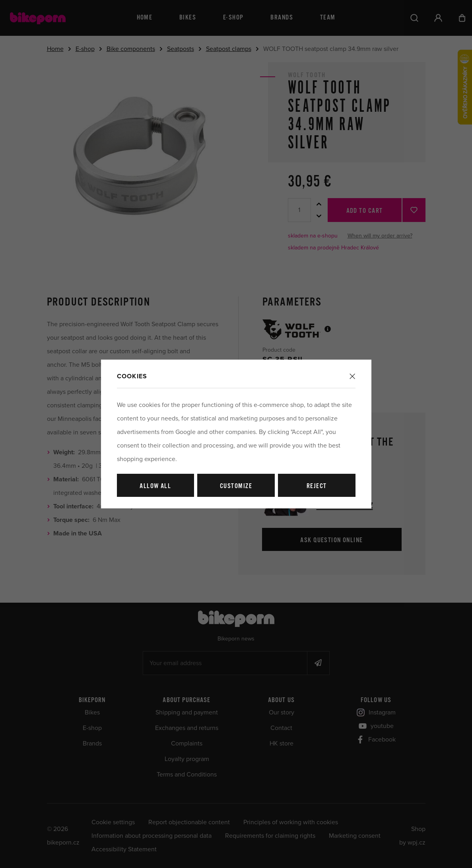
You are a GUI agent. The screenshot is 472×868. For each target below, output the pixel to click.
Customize (236, 486)
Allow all (155, 486)
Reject (317, 486)
